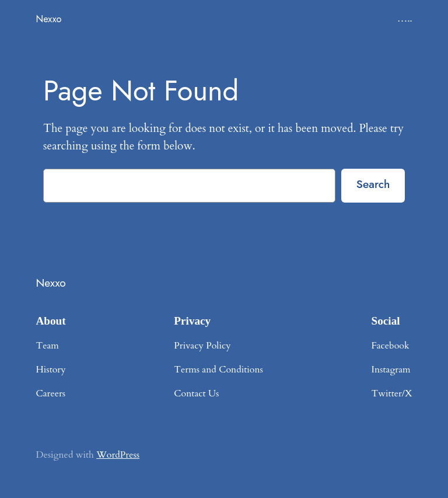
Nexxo (48, 19)
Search (373, 184)
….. (405, 19)
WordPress (118, 455)
